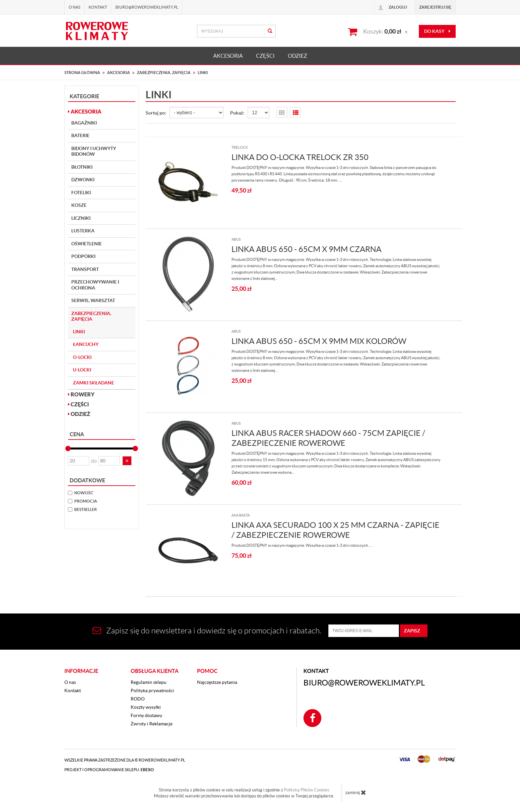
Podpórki (83, 256)
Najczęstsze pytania (217, 682)
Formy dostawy (146, 715)
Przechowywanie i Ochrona (95, 285)
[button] (127, 461)
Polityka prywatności (152, 690)
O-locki (82, 357)
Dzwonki (83, 180)
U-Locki (82, 370)
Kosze (79, 205)
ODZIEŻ (297, 56)
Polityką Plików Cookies (307, 790)
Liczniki (81, 218)
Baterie (80, 135)
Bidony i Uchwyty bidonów (94, 151)
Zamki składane (94, 383)
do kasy (437, 31)
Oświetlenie (87, 244)
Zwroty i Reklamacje (152, 724)
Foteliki (81, 193)
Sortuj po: (156, 113)
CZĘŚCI (265, 56)
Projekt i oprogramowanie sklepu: (109, 770)
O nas (74, 7)
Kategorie (84, 96)
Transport (85, 269)
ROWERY (81, 394)
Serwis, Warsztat (93, 300)
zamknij (356, 792)
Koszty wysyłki (146, 707)
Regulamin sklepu (149, 682)
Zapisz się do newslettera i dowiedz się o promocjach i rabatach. (207, 631)
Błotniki (82, 167)
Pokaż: (237, 113)
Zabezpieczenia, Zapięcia (91, 316)
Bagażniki (84, 123)
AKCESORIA (228, 56)
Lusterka (83, 231)
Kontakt (98, 7)
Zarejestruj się (435, 7)
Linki (79, 332)
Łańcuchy (86, 344)
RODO (138, 699)
